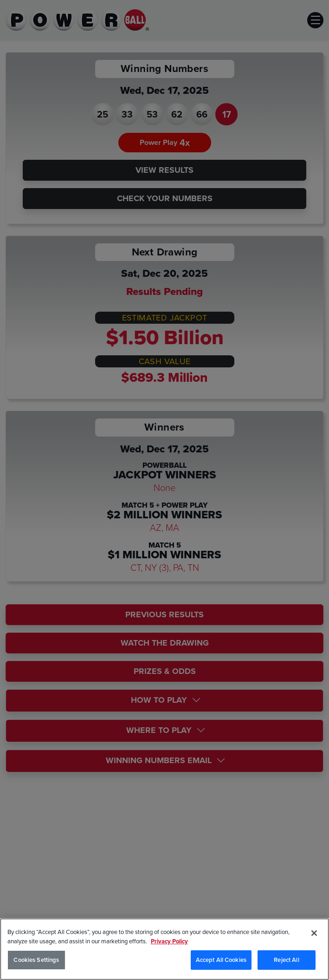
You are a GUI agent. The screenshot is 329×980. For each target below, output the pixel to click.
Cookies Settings (36, 960)
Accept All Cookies (221, 960)
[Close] (314, 933)
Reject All (286, 960)
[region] (164, 949)
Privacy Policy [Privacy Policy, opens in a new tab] (169, 941)
